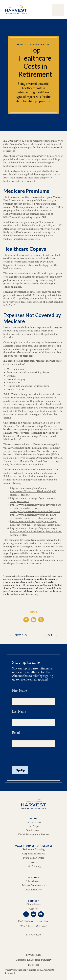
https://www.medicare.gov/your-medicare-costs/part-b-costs (33, 500)
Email (16, 733)
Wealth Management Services (33, 835)
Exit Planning (34, 866)
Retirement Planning (33, 850)
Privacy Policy (33, 955)
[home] (15, 10)
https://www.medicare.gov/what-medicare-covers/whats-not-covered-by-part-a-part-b (34, 517)
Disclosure (34, 965)
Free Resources (33, 890)
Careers (33, 909)
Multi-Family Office (34, 858)
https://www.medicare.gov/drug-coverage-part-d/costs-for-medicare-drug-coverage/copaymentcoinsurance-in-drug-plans (36, 508)
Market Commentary (33, 886)
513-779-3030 (33, 935)
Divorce (34, 862)
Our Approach (33, 831)
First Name (19, 691)
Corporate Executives (34, 854)
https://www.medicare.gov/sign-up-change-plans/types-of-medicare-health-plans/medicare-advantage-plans (36, 532)
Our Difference (33, 822)
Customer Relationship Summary (34, 960)
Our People (34, 826)
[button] (58, 10)
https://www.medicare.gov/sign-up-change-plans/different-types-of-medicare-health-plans (35, 523)
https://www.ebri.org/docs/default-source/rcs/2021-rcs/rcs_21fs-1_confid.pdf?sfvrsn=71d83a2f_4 (33, 491)
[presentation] (38, 757)
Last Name (19, 712)
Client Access (34, 905)
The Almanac (33, 881)
